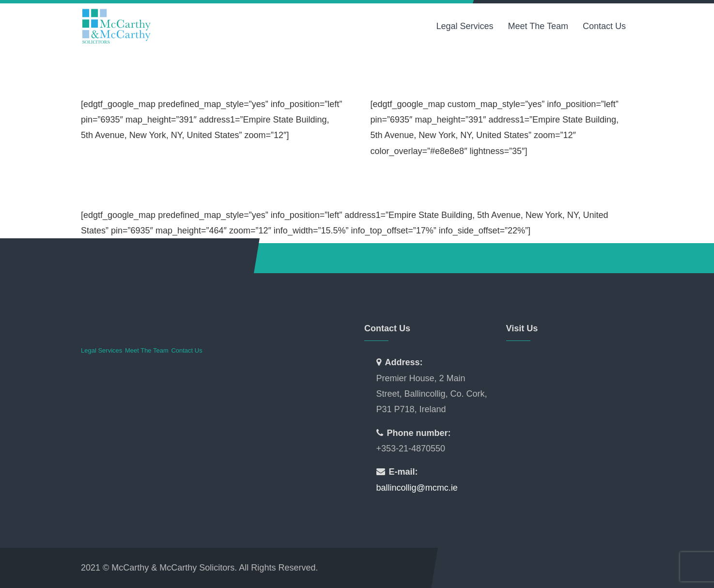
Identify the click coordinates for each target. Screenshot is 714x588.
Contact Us (604, 26)
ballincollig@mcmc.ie (417, 488)
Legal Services (465, 26)
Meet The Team (538, 26)
